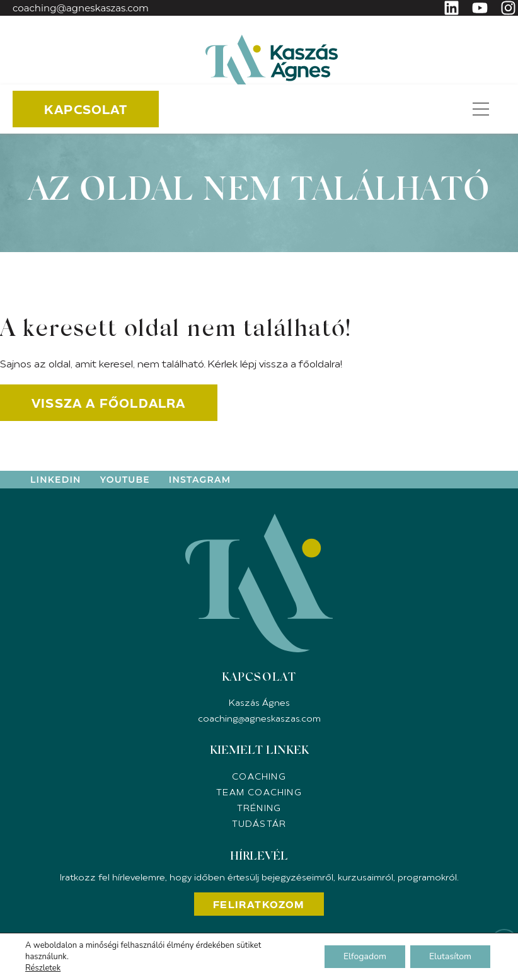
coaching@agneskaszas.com (81, 8)
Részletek (43, 968)
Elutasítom (450, 956)
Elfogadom (365, 956)
